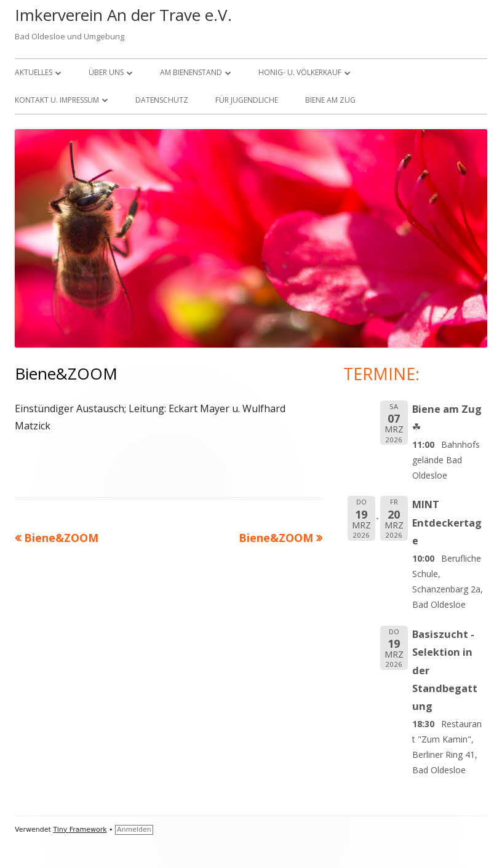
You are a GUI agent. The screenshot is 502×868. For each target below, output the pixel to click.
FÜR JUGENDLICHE (247, 100)
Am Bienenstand (191, 72)
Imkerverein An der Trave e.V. (123, 15)
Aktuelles (34, 72)
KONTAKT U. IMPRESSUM (57, 100)
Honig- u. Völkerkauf (300, 72)
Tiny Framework (80, 830)
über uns (106, 72)
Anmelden (134, 830)
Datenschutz (162, 100)
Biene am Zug (330, 100)
